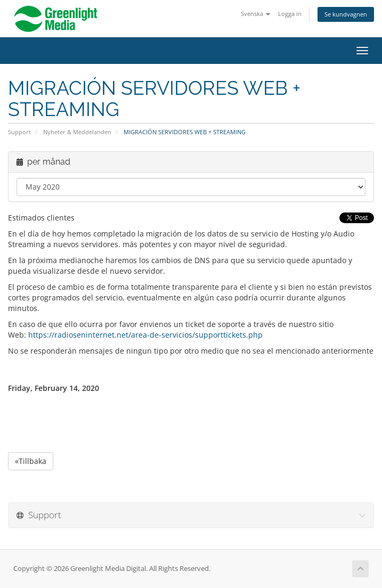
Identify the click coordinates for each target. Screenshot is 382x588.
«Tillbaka (31, 461)
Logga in (290, 14)
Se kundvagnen (346, 14)
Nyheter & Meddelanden (77, 132)
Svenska (255, 14)
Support (19, 132)
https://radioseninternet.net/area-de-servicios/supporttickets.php (145, 335)
